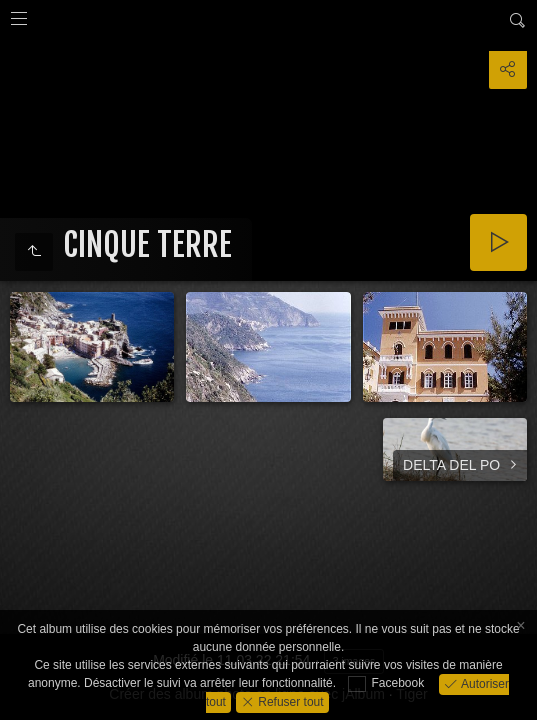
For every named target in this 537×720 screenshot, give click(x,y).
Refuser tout (289, 701)
